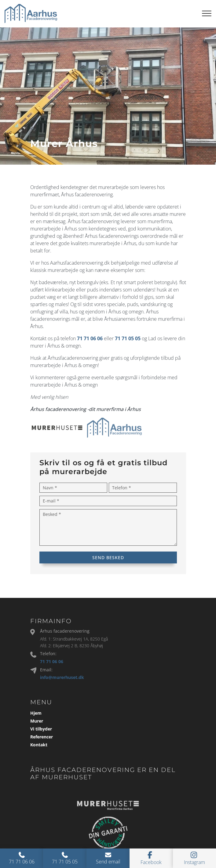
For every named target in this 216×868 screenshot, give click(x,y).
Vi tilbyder (41, 729)
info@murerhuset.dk (62, 677)
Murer (37, 721)
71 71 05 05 (128, 338)
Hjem (36, 713)
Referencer (42, 737)
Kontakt (39, 745)
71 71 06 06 (90, 338)
